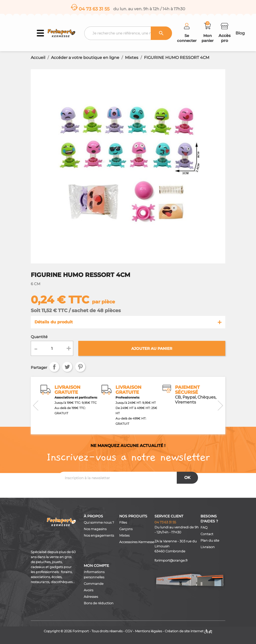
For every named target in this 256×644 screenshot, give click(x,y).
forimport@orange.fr (171, 560)
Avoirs (88, 590)
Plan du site (210, 540)
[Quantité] (52, 348)
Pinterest (80, 367)
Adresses (91, 597)
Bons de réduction (99, 603)
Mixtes (124, 536)
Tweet (67, 367)
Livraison (208, 547)
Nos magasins (95, 529)
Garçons (126, 529)
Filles (123, 523)
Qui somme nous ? (99, 523)
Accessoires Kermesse (137, 542)
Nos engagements (99, 536)
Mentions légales (148, 631)
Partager (54, 367)
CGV (129, 631)
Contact (207, 534)
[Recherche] (128, 33)
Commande (94, 584)
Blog (240, 33)
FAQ (204, 528)
